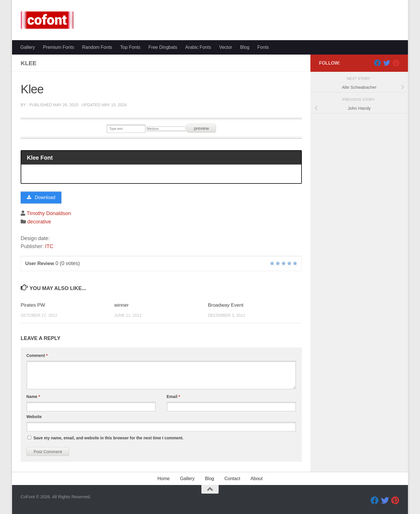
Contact (232, 479)
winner (121, 305)
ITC (49, 246)
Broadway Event (226, 305)
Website (34, 417)
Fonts (263, 47)
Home (164, 479)
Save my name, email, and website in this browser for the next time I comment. (108, 438)
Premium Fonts (59, 47)
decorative (39, 222)
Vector (226, 47)
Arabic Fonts (198, 47)
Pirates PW (33, 305)
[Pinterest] (396, 63)
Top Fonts (130, 47)
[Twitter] (387, 63)
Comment (37, 355)
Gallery (28, 47)
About (256, 479)
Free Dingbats (163, 47)
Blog (245, 47)
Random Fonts (97, 47)
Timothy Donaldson (49, 213)
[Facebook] (378, 63)
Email (173, 397)
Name (33, 397)
